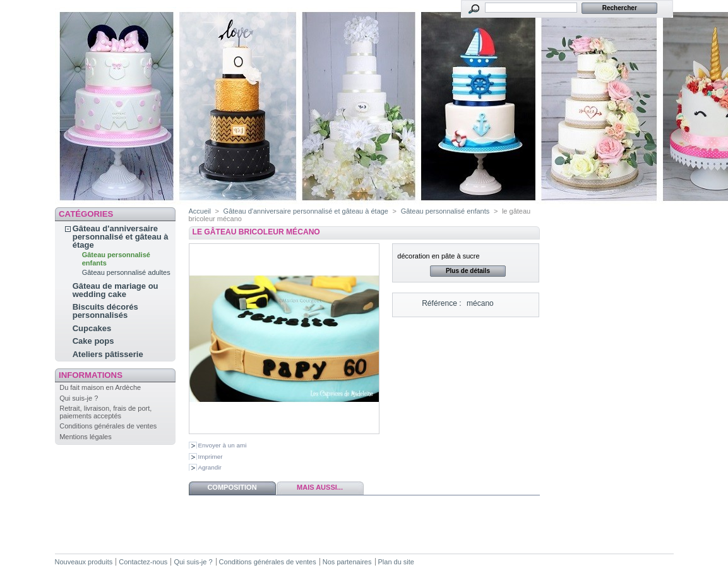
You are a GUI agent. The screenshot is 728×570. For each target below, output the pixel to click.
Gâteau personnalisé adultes (126, 272)
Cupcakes (92, 328)
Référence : (442, 303)
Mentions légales (86, 437)
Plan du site (396, 562)
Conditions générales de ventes (108, 426)
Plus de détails (468, 271)
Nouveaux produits (84, 562)
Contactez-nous (143, 562)
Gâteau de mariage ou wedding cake (116, 290)
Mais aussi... (320, 487)
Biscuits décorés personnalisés (105, 311)
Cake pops (93, 341)
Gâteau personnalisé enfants (445, 211)
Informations (91, 375)
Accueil (200, 211)
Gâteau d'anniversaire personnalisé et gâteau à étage (121, 237)
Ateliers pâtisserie (108, 354)
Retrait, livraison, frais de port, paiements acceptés (105, 412)
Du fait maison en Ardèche (100, 387)
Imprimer (211, 457)
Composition (232, 487)
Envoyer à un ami (223, 445)
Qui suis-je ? (79, 398)
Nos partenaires (347, 562)
